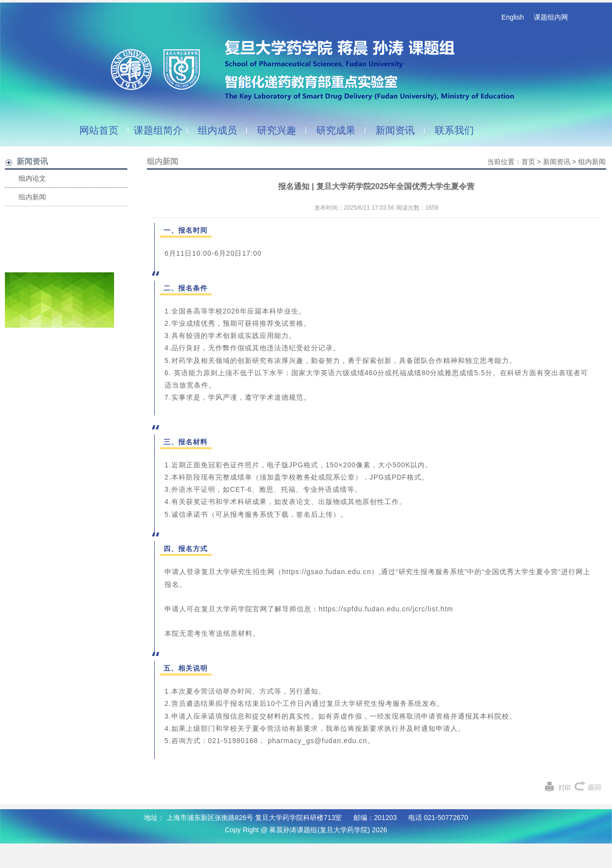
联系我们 (454, 130)
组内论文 (32, 178)
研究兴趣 (277, 130)
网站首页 (99, 130)
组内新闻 (32, 197)
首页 (528, 162)
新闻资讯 (395, 130)
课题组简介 (158, 130)
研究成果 (336, 130)
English (513, 17)
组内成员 (217, 130)
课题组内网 (551, 17)
